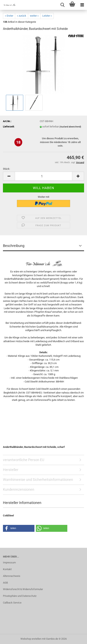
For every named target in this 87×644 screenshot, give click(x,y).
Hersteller (11, 470)
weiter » (34, 16)
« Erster (9, 16)
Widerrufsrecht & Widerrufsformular (23, 589)
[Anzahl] (43, 176)
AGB (5, 583)
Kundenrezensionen (19, 489)
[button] (9, 176)
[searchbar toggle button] (62, 5)
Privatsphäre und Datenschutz (20, 596)
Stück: (6, 169)
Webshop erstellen (31, 639)
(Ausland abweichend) (70, 127)
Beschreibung (14, 246)
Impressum (9, 563)
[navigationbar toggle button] (82, 5)
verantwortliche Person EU (24, 460)
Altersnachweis (12, 576)
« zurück (22, 16)
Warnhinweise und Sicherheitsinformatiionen (38, 480)
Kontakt (7, 569)
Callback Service (12, 603)
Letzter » (47, 16)
